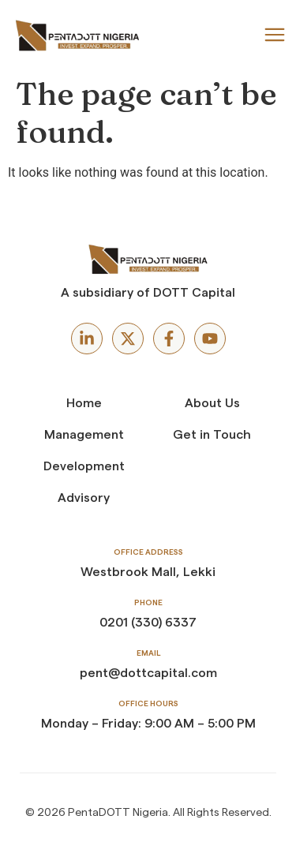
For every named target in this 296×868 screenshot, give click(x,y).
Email (148, 653)
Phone (148, 603)
